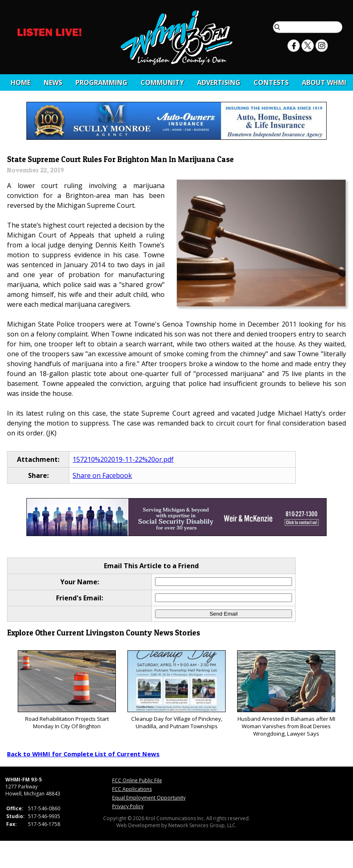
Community (162, 82)
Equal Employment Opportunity (149, 798)
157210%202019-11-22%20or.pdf (123, 459)
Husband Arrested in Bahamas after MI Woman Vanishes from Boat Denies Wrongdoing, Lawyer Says (286, 694)
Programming (101, 82)
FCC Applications (132, 789)
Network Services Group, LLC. (202, 825)
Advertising (219, 82)
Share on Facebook (102, 475)
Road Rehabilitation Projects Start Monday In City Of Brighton (67, 690)
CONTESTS (271, 82)
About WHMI (324, 82)
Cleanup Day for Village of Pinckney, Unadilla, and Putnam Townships (176, 690)
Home (21, 82)
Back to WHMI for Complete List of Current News (83, 754)
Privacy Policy (128, 806)
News (53, 82)
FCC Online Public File (137, 780)
